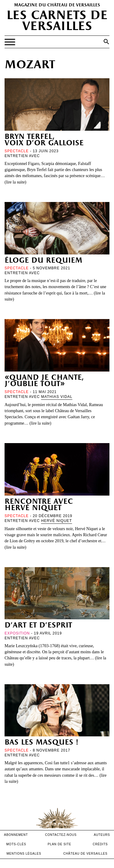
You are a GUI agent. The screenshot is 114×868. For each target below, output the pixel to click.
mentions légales (24, 854)
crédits (100, 844)
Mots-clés (16, 844)
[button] (106, 42)
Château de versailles (85, 854)
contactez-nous (61, 835)
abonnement (16, 835)
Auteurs (102, 835)
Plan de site (59, 844)
